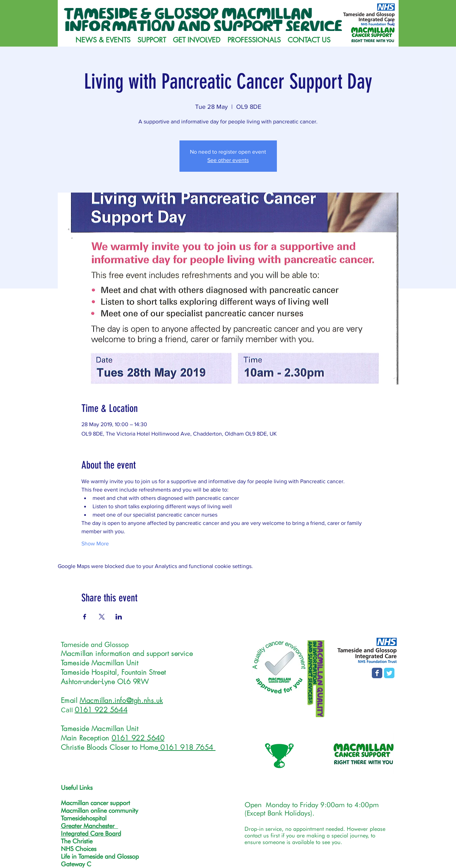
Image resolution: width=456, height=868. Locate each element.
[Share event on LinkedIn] (119, 617)
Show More (95, 543)
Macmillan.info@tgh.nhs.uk (121, 700)
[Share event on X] (102, 617)
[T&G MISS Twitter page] (389, 673)
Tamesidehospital (84, 818)
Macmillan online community (99, 810)
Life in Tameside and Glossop (100, 856)
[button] (152, 40)
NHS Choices (79, 849)
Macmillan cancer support (95, 803)
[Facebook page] (377, 673)
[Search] (391, 23)
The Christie (77, 841)
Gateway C (76, 864)
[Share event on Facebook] (85, 617)
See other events (228, 160)
